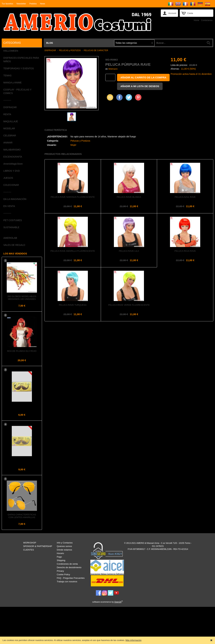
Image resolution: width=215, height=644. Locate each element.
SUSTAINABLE (11, 227)
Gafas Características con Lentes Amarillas (22, 516)
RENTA (7, 114)
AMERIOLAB (10, 238)
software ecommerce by (108, 602)
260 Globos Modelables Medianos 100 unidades (22, 298)
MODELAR (9, 128)
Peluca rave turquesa (73, 305)
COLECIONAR (11, 185)
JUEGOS (8, 178)
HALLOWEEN (11, 51)
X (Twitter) (129, 99)
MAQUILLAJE (11, 121)
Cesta (190, 13)
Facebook (119, 97)
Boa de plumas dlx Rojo (22, 351)
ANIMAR (8, 143)
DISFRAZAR (10, 107)
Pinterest (138, 97)
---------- (7, 100)
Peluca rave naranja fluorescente (73, 197)
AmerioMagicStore (13, 164)
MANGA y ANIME (13, 83)
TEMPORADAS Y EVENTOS (19, 68)
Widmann (113, 69)
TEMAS (7, 75)
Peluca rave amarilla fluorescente (73, 251)
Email (109, 97)
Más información (133, 640)
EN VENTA (9, 206)
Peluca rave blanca (129, 197)
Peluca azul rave (185, 197)
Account (172, 13)
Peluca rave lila (129, 251)
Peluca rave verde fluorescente (129, 305)
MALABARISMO (12, 150)
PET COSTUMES (13, 220)
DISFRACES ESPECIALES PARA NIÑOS (21, 60)
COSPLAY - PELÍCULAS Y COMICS (17, 91)
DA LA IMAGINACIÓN (15, 199)
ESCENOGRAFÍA (13, 157)
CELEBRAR (10, 136)
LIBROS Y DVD (12, 171)
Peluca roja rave (185, 251)
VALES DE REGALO (14, 245)
